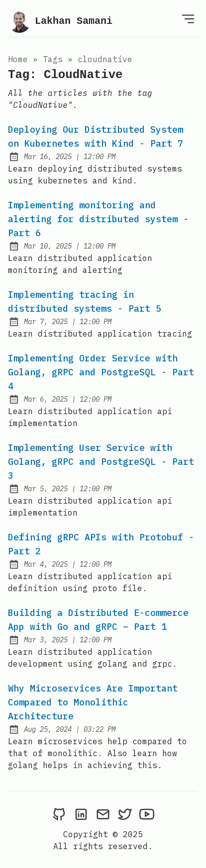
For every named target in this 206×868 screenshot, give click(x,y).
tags (53, 59)
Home (18, 59)
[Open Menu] (188, 18)
